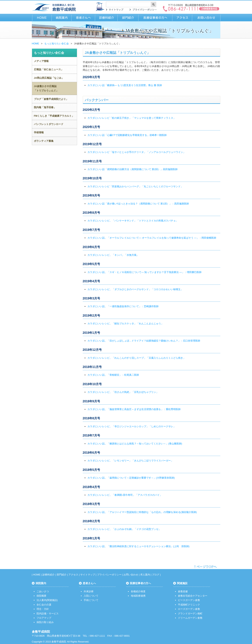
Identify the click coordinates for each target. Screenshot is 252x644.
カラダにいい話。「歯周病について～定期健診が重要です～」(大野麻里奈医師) (131, 478)
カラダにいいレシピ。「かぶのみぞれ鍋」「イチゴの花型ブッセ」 (124, 529)
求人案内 (145, 575)
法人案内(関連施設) (47, 600)
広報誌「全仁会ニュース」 (49, 69)
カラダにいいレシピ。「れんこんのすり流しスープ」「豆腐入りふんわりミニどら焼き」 (136, 358)
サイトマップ (115, 10)
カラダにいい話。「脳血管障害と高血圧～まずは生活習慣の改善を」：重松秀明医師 (134, 409)
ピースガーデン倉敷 (189, 600)
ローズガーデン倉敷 (189, 609)
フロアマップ (44, 618)
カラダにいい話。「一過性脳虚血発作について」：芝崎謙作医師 (123, 306)
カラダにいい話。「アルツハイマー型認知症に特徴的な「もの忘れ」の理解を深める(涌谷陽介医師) (142, 512)
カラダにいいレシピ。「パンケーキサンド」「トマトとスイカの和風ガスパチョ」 (133, 221)
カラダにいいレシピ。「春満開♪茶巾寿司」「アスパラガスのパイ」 (125, 495)
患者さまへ (83, 18)
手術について (91, 600)
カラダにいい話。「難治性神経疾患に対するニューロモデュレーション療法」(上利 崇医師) (139, 546)
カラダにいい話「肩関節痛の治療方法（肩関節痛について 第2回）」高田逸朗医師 (133, 169)
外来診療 (89, 591)
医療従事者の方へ (155, 18)
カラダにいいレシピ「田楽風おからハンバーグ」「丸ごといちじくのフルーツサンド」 (135, 186)
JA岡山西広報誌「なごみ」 (49, 78)
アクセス (182, 18)
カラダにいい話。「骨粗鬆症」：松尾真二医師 (113, 375)
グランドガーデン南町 (190, 614)
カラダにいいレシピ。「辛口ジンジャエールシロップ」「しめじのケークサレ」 (132, 426)
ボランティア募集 (44, 141)
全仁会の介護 (44, 605)
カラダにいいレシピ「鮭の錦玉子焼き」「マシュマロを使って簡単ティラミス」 (132, 118)
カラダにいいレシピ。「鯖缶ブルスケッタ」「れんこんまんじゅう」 (125, 324)
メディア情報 (41, 61)
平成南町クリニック (189, 605)
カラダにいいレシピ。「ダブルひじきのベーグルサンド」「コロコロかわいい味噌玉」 (135, 289)
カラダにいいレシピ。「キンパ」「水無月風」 (113, 255)
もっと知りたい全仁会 (57, 44)
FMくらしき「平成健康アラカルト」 (54, 116)
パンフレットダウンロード (49, 124)
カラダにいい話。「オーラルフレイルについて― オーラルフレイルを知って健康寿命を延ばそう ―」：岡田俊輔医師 (152, 238)
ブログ (156, 575)
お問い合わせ (206, 18)
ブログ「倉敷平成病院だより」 (51, 99)
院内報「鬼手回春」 (45, 107)
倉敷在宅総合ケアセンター (193, 596)
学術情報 (39, 132)
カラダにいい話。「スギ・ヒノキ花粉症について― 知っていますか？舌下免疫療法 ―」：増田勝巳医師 (144, 272)
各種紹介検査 (138, 591)
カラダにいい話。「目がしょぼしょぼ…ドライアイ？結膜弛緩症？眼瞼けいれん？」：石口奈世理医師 (144, 341)
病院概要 (41, 596)
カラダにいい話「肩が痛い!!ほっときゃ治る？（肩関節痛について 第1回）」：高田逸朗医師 (138, 204)
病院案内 (62, 18)
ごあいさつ (43, 591)
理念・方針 (43, 609)
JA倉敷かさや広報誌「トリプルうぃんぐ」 (46, 88)
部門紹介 (128, 18)
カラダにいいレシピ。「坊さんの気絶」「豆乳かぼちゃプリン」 (123, 392)
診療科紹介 (106, 18)
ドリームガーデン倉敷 (190, 618)
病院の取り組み (45, 622)
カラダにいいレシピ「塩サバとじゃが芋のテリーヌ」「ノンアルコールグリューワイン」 (136, 152)
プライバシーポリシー (143, 10)
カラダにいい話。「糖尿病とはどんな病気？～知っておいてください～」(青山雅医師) (135, 444)
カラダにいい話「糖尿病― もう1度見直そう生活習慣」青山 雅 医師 (125, 85)
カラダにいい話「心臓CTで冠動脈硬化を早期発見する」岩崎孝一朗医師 (127, 135)
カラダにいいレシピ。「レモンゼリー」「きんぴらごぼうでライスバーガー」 (130, 461)
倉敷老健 (183, 591)
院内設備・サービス (48, 614)
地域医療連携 (138, 596)
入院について (91, 596)
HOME (42, 18)
